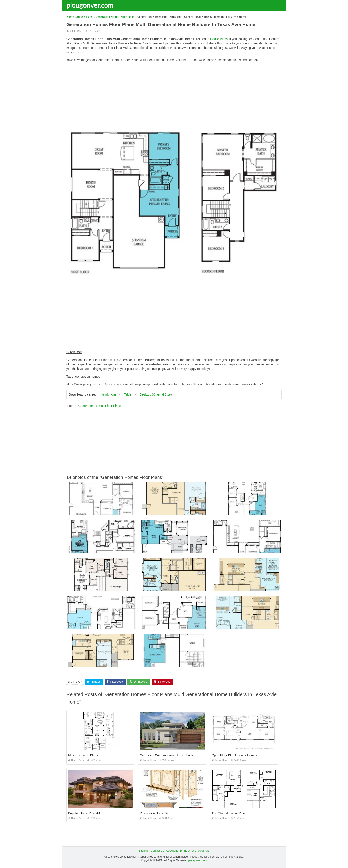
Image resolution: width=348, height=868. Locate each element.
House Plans (73, 31)
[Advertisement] (174, 97)
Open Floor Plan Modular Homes (234, 755)
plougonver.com (90, 5)
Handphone (108, 394)
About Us (204, 850)
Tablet (128, 394)
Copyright (172, 850)
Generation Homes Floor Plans (99, 406)
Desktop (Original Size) (156, 394)
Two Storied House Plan (228, 813)
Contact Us (157, 850)
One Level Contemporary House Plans (166, 755)
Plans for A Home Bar (155, 813)
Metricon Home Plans (83, 755)
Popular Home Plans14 (84, 813)
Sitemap (144, 850)
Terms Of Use (188, 850)
